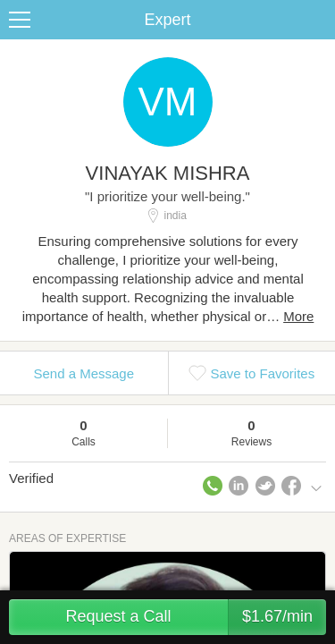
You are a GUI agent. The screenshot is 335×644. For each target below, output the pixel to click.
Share (317, 20)
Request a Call (196, 617)
